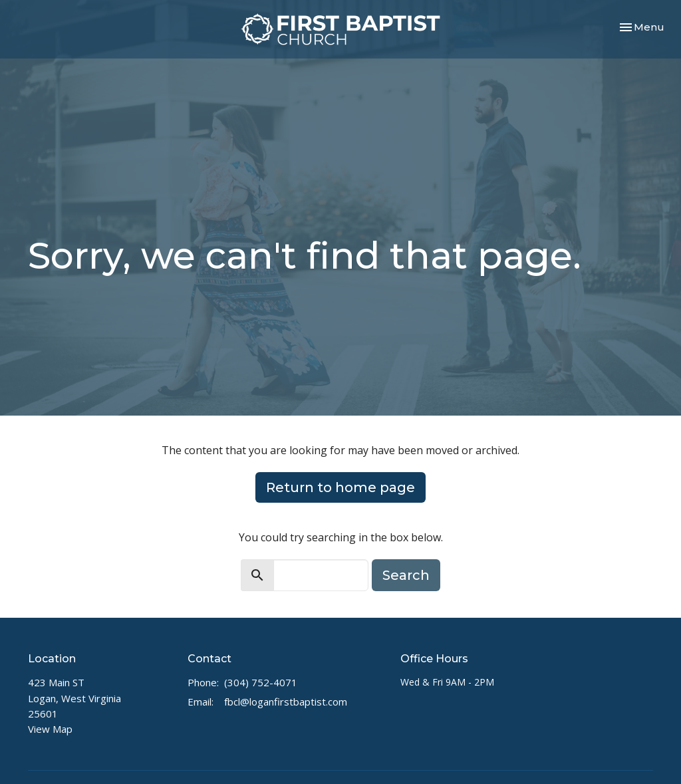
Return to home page (340, 487)
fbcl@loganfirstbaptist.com (286, 702)
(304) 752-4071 (261, 682)
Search (406, 575)
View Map (50, 729)
